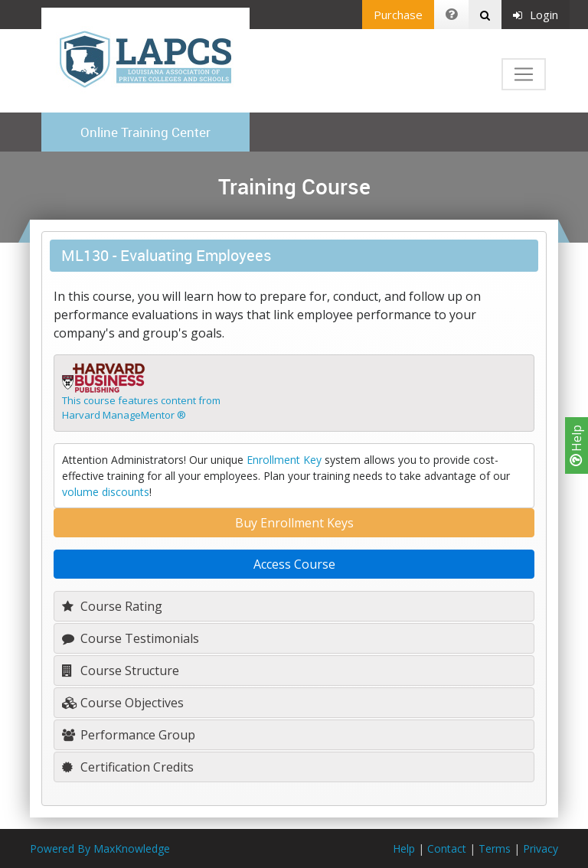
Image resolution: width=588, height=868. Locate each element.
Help (577, 445)
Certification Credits (128, 767)
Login (536, 15)
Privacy (541, 848)
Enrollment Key (284, 460)
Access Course (294, 564)
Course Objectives (123, 703)
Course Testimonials (131, 638)
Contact (447, 848)
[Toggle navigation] (524, 74)
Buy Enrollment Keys (294, 523)
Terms (495, 848)
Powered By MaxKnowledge (100, 848)
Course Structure (121, 671)
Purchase (398, 15)
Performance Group (129, 735)
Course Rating (112, 606)
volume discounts (106, 492)
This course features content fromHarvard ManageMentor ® (141, 408)
